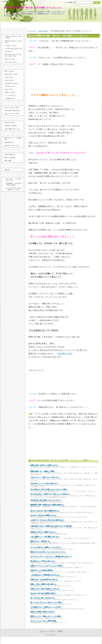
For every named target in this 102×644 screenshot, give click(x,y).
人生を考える (9, 52)
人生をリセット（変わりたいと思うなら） (45, 477)
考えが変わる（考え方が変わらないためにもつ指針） (49, 489)
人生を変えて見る (65, 354)
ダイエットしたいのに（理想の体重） (44, 621)
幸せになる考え (9, 71)
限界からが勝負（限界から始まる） (43, 612)
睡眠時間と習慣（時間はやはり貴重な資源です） (48, 505)
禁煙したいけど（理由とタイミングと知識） (46, 616)
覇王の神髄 (8, 161)
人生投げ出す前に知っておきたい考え (13, 37)
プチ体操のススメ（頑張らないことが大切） (46, 607)
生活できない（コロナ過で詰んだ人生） (14, 180)
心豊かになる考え (10, 92)
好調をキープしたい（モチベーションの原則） (47, 566)
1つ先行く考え (9, 77)
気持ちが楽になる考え (11, 74)
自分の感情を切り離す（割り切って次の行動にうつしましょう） (33, 8)
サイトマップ (51, 635)
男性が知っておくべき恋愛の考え (13, 139)
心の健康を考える (10, 98)
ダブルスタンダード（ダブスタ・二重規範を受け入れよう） (52, 556)
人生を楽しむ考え (10, 86)
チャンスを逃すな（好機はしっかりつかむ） (46, 547)
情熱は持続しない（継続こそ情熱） (43, 471)
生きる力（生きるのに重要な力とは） (44, 515)
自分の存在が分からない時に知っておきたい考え (13, 55)
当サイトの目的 (51, 25)
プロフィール (43, 631)
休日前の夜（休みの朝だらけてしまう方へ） (46, 500)
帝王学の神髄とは (10, 155)
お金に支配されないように (13, 129)
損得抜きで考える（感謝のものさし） (44, 532)
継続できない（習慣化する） (41, 541)
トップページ (31, 31)
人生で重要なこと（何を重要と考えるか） (45, 537)
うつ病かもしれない (11, 46)
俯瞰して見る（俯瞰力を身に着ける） (44, 584)
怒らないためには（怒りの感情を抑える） (45, 511)
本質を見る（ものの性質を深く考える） (44, 579)
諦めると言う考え (10, 59)
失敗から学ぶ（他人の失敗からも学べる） (45, 589)
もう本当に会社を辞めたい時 (13, 49)
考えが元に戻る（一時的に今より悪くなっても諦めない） (51, 494)
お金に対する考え (10, 123)
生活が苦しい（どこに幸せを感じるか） (44, 483)
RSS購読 (60, 631)
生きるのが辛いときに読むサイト (50, 640)
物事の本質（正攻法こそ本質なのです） (44, 465)
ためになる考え (43, 31)
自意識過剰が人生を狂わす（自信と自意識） (14, 184)
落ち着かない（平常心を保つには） (43, 561)
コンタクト (52, 631)
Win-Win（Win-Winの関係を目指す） (44, 593)
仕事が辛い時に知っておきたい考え (13, 42)
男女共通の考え (9, 142)
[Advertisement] (35, 83)
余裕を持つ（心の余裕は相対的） (42, 570)
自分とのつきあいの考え (12, 108)
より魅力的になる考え (11, 83)
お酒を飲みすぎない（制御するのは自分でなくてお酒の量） (52, 526)
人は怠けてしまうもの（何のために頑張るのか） (48, 520)
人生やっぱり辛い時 (11, 62)
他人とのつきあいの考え (12, 114)
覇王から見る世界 (10, 158)
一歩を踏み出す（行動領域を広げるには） (45, 575)
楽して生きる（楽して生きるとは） (43, 598)
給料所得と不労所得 (11, 126)
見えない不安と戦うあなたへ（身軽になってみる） (14, 189)
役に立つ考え (9, 89)
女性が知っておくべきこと (13, 145)
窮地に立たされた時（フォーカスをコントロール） (48, 552)
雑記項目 (7, 170)
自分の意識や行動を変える (13, 111)
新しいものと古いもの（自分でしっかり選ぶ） (47, 602)
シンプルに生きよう (11, 95)
